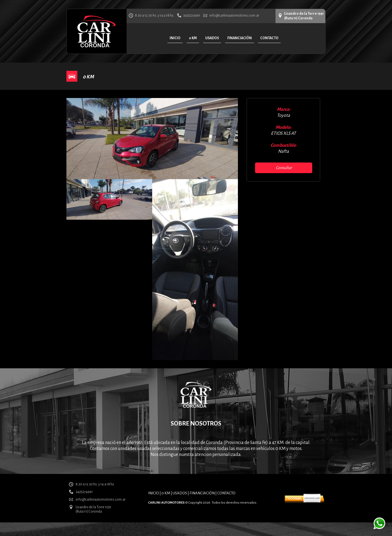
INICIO (154, 493)
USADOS (180, 493)
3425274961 (192, 16)
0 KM (166, 493)
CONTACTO (226, 493)
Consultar (284, 168)
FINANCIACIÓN (202, 493)
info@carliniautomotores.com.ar (234, 16)
